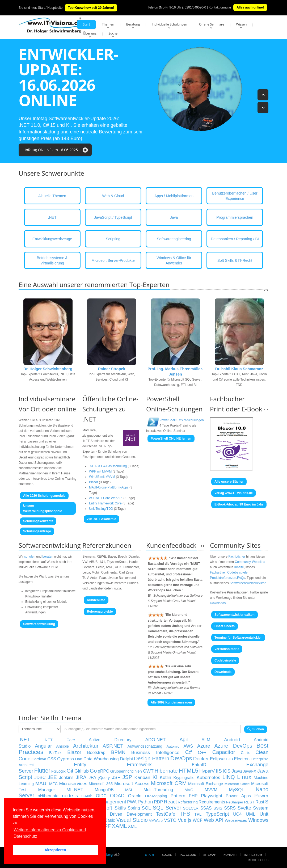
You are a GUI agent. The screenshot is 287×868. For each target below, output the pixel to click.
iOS (227, 771)
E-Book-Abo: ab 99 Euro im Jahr (239, 504)
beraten (48, 557)
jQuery (104, 778)
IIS (219, 771)
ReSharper (234, 802)
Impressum (253, 855)
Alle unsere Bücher (229, 482)
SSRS (230, 808)
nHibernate (48, 796)
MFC (53, 784)
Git (70, 771)
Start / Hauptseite (50, 8)
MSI (129, 790)
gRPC (104, 771)
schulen (30, 557)
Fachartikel (218, 572)
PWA (132, 802)
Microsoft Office (237, 784)
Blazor (94, 482)
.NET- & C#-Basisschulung (108, 466)
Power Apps (238, 796)
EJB (229, 759)
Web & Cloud (113, 196)
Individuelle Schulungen (169, 24)
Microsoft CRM (169, 783)
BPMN (118, 752)
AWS (188, 746)
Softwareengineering (174, 239)
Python (145, 802)
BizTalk (55, 753)
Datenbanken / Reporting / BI (235, 239)
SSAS (206, 808)
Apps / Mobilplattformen (174, 196)
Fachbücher (237, 557)
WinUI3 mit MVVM (102, 477)
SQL (146, 808)
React (170, 802)
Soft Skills (114, 808)
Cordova (39, 759)
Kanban (142, 777)
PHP (193, 796)
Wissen (242, 24)
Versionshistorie (227, 649)
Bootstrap (96, 753)
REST (249, 802)
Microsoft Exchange (206, 784)
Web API (214, 820)
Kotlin (165, 777)
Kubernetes (208, 777)
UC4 (237, 814)
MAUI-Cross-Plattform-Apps (109, 487)
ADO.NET (155, 740)
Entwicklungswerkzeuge (52, 239)
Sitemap (210, 855)
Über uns (90, 33)
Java (174, 217)
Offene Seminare (212, 24)
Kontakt (230, 855)
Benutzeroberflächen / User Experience (235, 196)
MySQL (237, 790)
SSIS (218, 808)
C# (189, 752)
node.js (70, 796)
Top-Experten (149, 285)
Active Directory (110, 740)
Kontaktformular (220, 7)
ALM (206, 740)
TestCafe (166, 814)
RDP (158, 802)
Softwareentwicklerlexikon (248, 583)
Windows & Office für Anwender (174, 260)
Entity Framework (113, 764)
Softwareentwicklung (50, 545)
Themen (108, 24)
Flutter (42, 771)
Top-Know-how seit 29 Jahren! (91, 8)
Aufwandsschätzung (145, 746)
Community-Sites (235, 545)
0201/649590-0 (195, 7)
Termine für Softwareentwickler (238, 638)
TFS (185, 814)
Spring (134, 808)
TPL (198, 814)
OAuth (87, 796)
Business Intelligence (155, 752)
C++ (202, 752)
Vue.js (185, 820)
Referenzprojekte (100, 612)
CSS (52, 759)
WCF (197, 820)
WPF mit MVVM (100, 471)
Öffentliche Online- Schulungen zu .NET (110, 409)
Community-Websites (250, 562)
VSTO (170, 820)
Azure (204, 746)
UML (251, 814)
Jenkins (66, 778)
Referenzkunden (107, 545)
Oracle (135, 796)
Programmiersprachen (235, 217)
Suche (113, 33)
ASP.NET (113, 746)
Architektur (86, 746)
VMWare (156, 821)
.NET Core (59, 740)
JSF (116, 777)
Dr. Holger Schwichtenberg (48, 369)
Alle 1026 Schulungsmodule (44, 496)
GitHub (82, 771)
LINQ (229, 777)
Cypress (66, 759)
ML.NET (75, 790)
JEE (52, 777)
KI (155, 777)
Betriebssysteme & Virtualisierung (52, 260)
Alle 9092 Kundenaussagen (171, 702)
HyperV (207, 771)
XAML (119, 826)
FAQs (241, 578)
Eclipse (217, 759)
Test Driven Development (125, 814)
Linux (244, 777)
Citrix (245, 753)
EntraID (199, 765)
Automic (173, 746)
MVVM (211, 790)
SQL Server (167, 808)
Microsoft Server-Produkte (113, 260)
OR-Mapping (156, 796)
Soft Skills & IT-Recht (235, 260)
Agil (183, 740)
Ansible (62, 746)
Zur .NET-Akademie (102, 519)
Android (232, 740)
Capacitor (224, 752)
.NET (52, 217)
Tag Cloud (188, 855)
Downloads (218, 603)
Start (86, 24)
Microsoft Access (132, 783)
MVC (189, 790)
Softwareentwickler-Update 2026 (83, 119)
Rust (260, 802)
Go (93, 771)
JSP (127, 777)
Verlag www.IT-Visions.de (234, 493)
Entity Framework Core (105, 503)
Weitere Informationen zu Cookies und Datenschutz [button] (50, 833)
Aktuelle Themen (52, 196)
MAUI (42, 783)
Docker (201, 759)
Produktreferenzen (223, 578)
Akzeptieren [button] (55, 850)
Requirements (212, 802)
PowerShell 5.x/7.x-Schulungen (182, 420)
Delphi (126, 759)
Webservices (236, 820)
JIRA (81, 777)
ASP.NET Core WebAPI (106, 498)
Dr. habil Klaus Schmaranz (239, 369)
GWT (148, 771)
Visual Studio (132, 820)
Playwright (212, 796)
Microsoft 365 (101, 784)
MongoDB (104, 790)
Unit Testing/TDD (101, 509)
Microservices (73, 783)
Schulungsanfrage (37, 531)
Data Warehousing (101, 759)
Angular (43, 746)
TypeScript (217, 814)
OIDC (101, 796)
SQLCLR (191, 808)
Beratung (133, 24)
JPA (92, 778)
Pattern (178, 796)
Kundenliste (96, 600)
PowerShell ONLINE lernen (171, 439)
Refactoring (188, 802)
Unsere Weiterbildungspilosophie (43, 508)
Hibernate (166, 771)
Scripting (113, 239)
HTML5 (188, 770)
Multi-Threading (158, 790)
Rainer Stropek (112, 369)
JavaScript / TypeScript (113, 217)
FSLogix (58, 771)
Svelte (244, 808)
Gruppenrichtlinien (126, 771)
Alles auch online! (250, 7)
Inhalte (239, 567)
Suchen (256, 729)
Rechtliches (258, 860)
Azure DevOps (233, 746)
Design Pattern (152, 759)
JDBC (40, 778)
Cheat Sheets (225, 626)
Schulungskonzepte (38, 521)
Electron (242, 759)
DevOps (181, 758)
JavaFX (250, 771)
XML (132, 826)
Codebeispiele (237, 572)
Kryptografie (184, 778)
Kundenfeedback (171, 545)
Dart (79, 759)
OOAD (117, 796)
